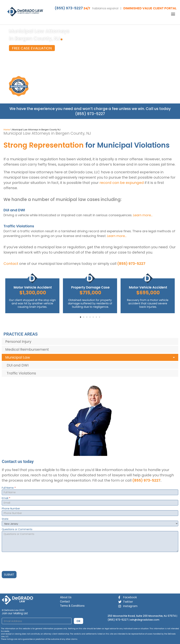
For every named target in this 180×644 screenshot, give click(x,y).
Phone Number (11, 509)
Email (6, 498)
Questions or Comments (17, 530)
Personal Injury (18, 342)
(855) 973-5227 (69, 8)
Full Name (9, 488)
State (5, 519)
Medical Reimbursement (27, 349)
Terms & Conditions (72, 606)
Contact (11, 264)
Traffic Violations (21, 373)
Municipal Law (90, 357)
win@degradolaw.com (145, 620)
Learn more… (143, 215)
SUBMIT (9, 575)
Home (7, 130)
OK (78, 621)
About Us (66, 597)
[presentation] (28, 561)
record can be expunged (122, 183)
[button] (173, 14)
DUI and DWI (18, 365)
